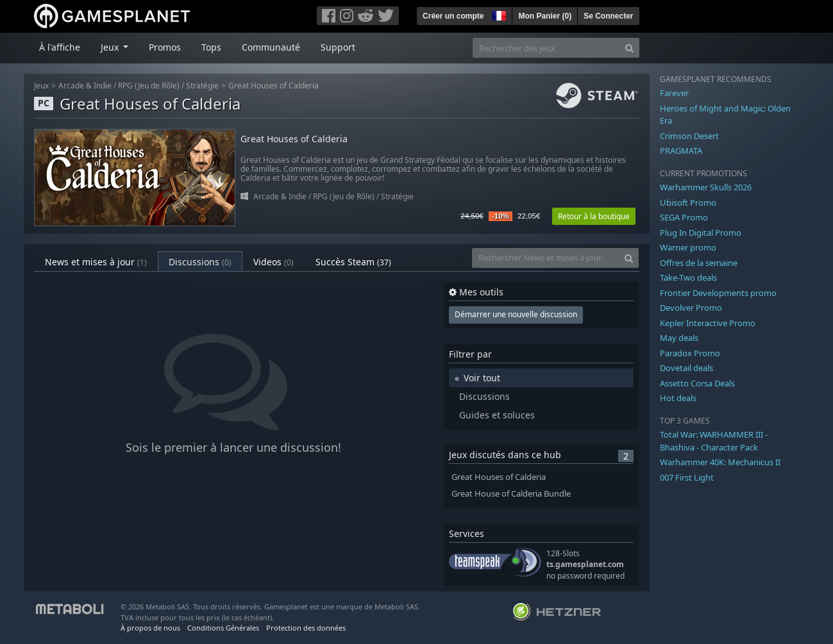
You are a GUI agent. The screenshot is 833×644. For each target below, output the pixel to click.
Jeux (41, 86)
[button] (498, 14)
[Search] (629, 48)
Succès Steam (353, 262)
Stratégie (202, 86)
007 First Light (687, 477)
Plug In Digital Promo (701, 233)
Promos (165, 47)
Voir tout (482, 378)
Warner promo (688, 247)
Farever (674, 93)
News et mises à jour (96, 262)
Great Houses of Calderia (273, 86)
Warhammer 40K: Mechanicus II (720, 462)
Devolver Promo (691, 308)
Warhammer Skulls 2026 (706, 187)
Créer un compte (453, 16)
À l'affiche (60, 47)
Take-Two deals (688, 277)
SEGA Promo (684, 217)
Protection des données (306, 628)
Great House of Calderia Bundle (511, 494)
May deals (679, 338)
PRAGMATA (681, 151)
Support (338, 47)
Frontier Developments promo (718, 293)
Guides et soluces (497, 415)
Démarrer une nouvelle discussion (516, 314)
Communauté (271, 47)
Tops (211, 47)
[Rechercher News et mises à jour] (546, 258)
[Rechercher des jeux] (546, 48)
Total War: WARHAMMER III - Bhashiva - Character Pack (714, 441)
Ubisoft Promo (688, 202)
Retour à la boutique (594, 216)
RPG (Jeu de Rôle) (149, 86)
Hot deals (678, 398)
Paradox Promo (690, 353)
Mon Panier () (545, 16)
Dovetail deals (686, 368)
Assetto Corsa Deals (697, 383)
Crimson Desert (689, 136)
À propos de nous (150, 628)
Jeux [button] (111, 47)
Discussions (200, 262)
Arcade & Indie (85, 86)
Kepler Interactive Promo (708, 323)
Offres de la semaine (699, 263)
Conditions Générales (223, 628)
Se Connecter (608, 16)
